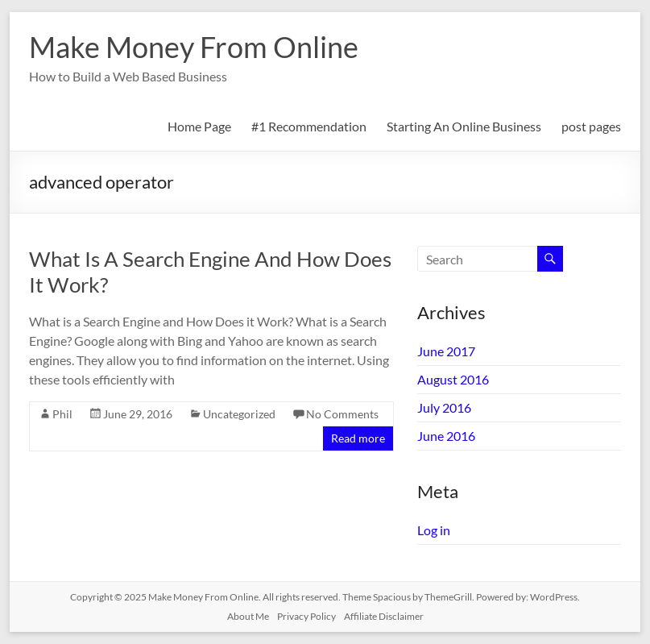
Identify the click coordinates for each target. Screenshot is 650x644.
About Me (248, 616)
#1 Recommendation (309, 126)
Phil (62, 414)
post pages (591, 126)
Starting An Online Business (464, 126)
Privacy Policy (306, 616)
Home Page (199, 126)
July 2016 (444, 407)
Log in (434, 530)
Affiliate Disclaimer (384, 616)
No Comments (342, 414)
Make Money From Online (194, 47)
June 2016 (446, 436)
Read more (358, 438)
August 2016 (453, 379)
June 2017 (446, 351)
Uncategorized (239, 414)
